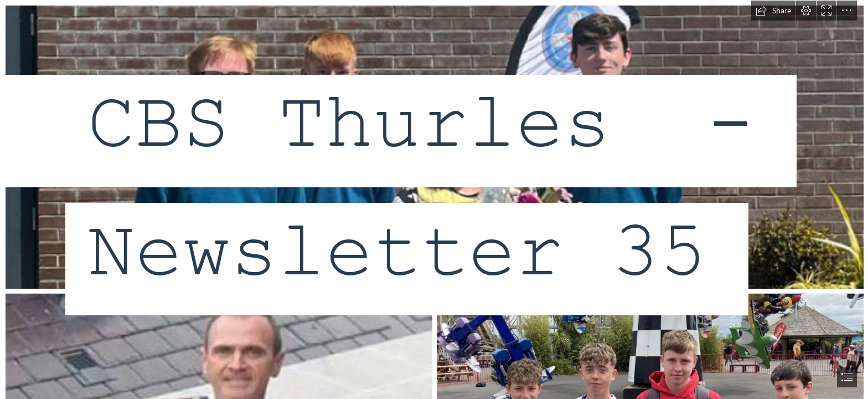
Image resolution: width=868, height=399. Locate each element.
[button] (773, 11)
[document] (434, 199)
